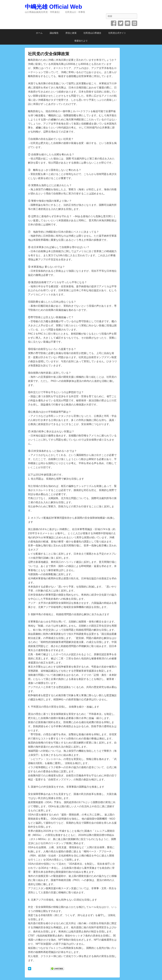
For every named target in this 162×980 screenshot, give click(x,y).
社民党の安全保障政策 (49, 54)
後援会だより (81, 41)
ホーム (39, 33)
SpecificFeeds (134, 23)
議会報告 (54, 33)
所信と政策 (71, 33)
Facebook (114, 23)
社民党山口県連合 (92, 33)
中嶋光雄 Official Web (53, 7)
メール (128, 23)
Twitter (121, 23)
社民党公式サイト (117, 33)
